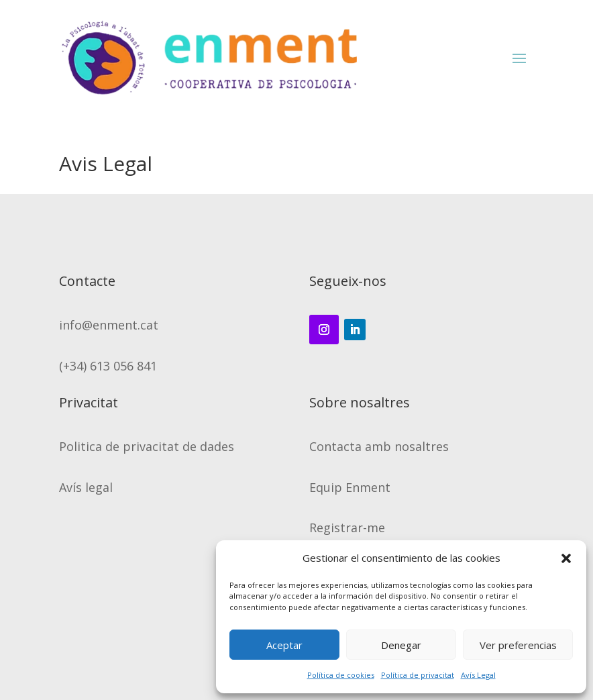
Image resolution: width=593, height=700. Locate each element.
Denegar (401, 645)
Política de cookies (341, 675)
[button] (566, 558)
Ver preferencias (518, 645)
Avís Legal (478, 675)
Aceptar (284, 645)
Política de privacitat (418, 675)
